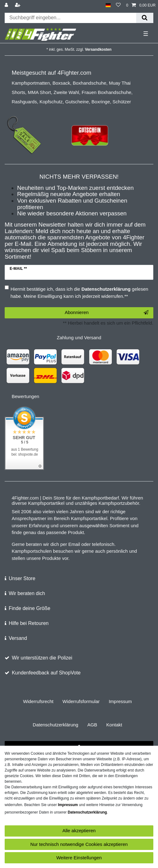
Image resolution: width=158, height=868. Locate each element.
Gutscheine (77, 102)
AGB (92, 725)
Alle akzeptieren (79, 830)
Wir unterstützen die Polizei (42, 658)
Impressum (120, 701)
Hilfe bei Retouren (29, 623)
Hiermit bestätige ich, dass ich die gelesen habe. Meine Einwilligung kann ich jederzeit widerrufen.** (79, 293)
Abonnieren (107, 313)
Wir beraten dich (27, 593)
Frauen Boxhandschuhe (106, 92)
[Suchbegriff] (70, 18)
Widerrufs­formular (81, 701)
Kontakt (114, 725)
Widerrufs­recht (38, 701)
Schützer (122, 102)
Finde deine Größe (29, 608)
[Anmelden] (7, 5)
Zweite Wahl (66, 92)
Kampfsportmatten (31, 83)
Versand (18, 638)
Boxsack (61, 83)
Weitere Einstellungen (79, 858)
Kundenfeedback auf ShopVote (46, 673)
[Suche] (145, 18)
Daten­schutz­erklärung (55, 725)
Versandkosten (98, 49)
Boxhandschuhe (89, 83)
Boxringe (101, 102)
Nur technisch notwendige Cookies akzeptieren (79, 844)
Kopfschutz (51, 102)
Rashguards (24, 102)
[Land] (108, 5)
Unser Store (22, 578)
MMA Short (39, 92)
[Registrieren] (18, 5)
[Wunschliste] (118, 5)
